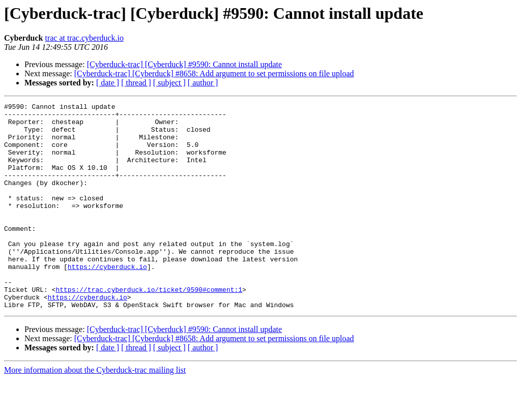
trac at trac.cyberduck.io (84, 38)
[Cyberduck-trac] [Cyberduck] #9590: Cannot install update (184, 64)
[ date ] (108, 83)
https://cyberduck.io (107, 300)
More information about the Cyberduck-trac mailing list (95, 411)
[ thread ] (136, 83)
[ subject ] (169, 83)
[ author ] (203, 83)
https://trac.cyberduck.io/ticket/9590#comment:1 (149, 327)
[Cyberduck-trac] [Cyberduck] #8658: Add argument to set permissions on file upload (214, 73)
